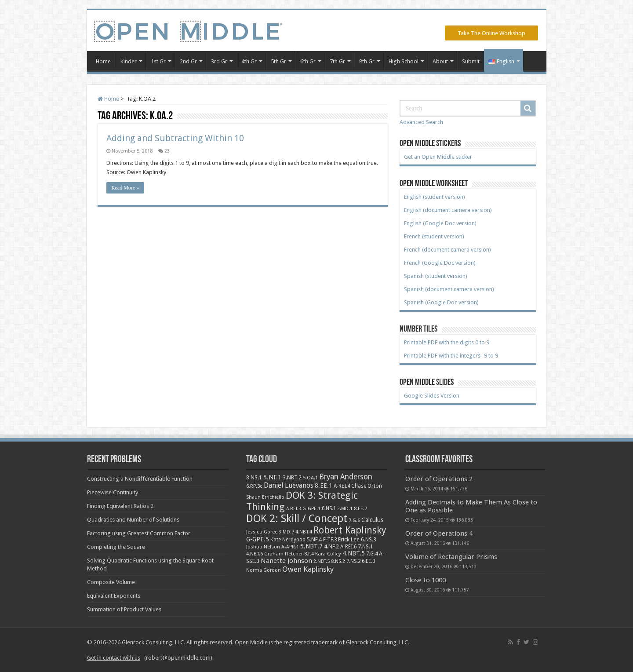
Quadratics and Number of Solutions (133, 520)
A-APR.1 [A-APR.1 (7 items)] (290, 547)
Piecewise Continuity (113, 492)
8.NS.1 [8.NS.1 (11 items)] (254, 478)
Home (103, 61)
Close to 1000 (426, 580)
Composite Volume (111, 582)
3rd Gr (219, 61)
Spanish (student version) (436, 276)
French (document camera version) (447, 250)
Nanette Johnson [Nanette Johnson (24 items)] (286, 561)
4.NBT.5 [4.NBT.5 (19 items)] (354, 553)
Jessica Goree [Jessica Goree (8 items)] (262, 532)
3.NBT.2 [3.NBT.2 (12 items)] (292, 477)
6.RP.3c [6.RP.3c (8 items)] (254, 486)
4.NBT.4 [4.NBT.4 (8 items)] (304, 532)
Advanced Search (421, 122)
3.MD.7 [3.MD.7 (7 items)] (286, 532)
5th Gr (278, 61)
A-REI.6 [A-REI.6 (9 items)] (348, 547)
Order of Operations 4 (439, 533)
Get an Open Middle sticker (438, 157)
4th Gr (249, 61)
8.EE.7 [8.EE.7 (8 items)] (360, 508)
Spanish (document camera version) (449, 289)
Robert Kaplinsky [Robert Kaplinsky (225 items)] (350, 530)
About (440, 61)
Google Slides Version (432, 396)
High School (404, 61)
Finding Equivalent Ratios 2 (120, 506)
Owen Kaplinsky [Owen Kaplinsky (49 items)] (308, 569)
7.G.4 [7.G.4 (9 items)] (372, 554)
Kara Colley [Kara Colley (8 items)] (328, 554)
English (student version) (435, 197)
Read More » (126, 188)
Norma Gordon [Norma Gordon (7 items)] (264, 570)
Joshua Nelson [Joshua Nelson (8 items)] (263, 547)
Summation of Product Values (124, 609)
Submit (471, 61)
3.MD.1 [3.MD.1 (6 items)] (345, 509)
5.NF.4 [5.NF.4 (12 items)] (314, 539)
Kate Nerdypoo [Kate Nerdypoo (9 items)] (288, 540)
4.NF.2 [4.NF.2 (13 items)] (331, 546)
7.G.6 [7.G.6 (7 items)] (354, 520)
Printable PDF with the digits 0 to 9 (447, 342)
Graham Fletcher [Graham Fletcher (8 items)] (284, 554)
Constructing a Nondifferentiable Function (140, 479)
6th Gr (308, 61)
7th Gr (337, 61)
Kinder (129, 61)
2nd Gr (188, 61)
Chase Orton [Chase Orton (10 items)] (367, 486)
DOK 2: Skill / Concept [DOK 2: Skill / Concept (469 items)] (297, 519)
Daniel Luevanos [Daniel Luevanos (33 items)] (289, 485)
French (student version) (434, 236)
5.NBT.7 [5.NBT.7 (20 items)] (311, 546)
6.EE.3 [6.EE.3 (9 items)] (368, 561)
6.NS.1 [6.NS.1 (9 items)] (329, 508)
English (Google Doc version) (440, 223)
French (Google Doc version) (440, 263)
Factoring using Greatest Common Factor (139, 533)
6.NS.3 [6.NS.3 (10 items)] (369, 540)
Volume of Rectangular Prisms (451, 557)
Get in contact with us (114, 658)
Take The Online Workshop (491, 33)
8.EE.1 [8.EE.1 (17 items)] (324, 486)
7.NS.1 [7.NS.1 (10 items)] (366, 547)
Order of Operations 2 (439, 479)
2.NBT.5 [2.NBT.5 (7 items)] (322, 561)
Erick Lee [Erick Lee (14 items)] (349, 539)
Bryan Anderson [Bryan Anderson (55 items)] (346, 477)
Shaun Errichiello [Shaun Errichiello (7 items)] (265, 497)
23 (167, 151)
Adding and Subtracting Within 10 (175, 138)
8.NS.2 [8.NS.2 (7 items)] (338, 561)
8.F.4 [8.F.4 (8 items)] (309, 554)
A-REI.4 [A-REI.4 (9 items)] (342, 486)
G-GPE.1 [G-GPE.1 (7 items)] (311, 509)
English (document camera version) (448, 210)
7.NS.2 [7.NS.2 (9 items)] (353, 561)
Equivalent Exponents (114, 596)
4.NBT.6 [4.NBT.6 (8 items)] (255, 554)
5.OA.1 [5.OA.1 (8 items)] (310, 478)
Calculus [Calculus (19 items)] (372, 520)
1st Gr (158, 61)
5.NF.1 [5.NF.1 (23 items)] (272, 477)
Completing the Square (116, 547)
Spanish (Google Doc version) (441, 302)
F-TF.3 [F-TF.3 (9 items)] (330, 540)
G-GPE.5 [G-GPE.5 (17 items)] (258, 539)
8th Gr (367, 61)
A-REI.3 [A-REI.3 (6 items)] (294, 509)
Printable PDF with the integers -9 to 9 (451, 356)
